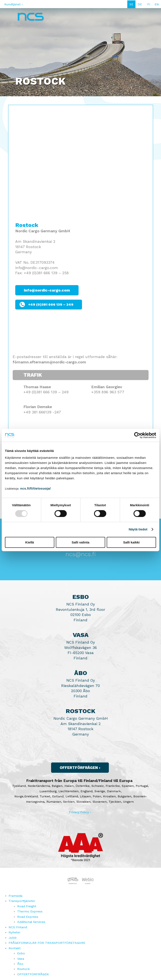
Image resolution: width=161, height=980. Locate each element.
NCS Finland (18, 927)
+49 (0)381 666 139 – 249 (51, 304)
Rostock (24, 969)
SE (131, 4)
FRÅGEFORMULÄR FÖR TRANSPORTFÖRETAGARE (47, 943)
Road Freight (27, 906)
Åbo (20, 964)
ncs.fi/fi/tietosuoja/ (35, 488)
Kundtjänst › (14, 4)
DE (140, 4)
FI (149, 4)
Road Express (28, 917)
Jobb (13, 938)
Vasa (21, 959)
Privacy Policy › (80, 812)
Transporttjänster (22, 901)
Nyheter (14, 932)
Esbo (21, 953)
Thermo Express (30, 911)
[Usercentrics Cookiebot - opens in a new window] (137, 435)
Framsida (15, 896)
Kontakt (15, 948)
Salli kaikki (131, 542)
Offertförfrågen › (80, 768)
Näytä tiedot (138, 529)
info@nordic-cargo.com (47, 290)
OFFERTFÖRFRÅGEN (33, 974)
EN (157, 4)
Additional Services (31, 922)
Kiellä (30, 542)
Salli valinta (81, 542)
